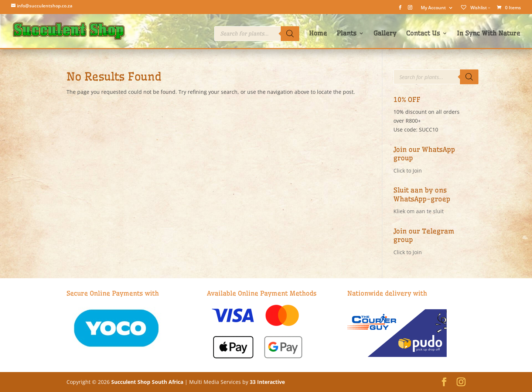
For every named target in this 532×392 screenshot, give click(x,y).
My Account (433, 8)
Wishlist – (475, 8)
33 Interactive (267, 382)
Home (318, 34)
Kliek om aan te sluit (419, 211)
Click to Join (408, 171)
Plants (347, 34)
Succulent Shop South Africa (147, 382)
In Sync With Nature (489, 34)
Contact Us (423, 34)
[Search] (290, 34)
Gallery (385, 34)
